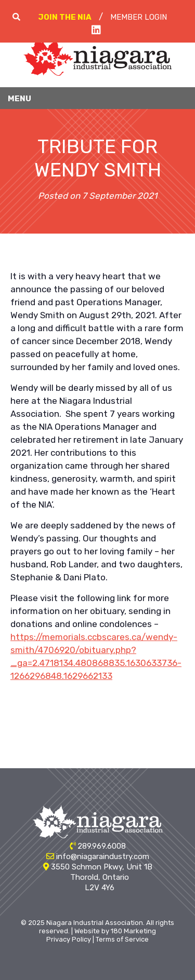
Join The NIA (65, 17)
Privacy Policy (69, 939)
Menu (19, 99)
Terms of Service (122, 939)
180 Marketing (133, 931)
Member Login (139, 17)
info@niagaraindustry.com (103, 856)
